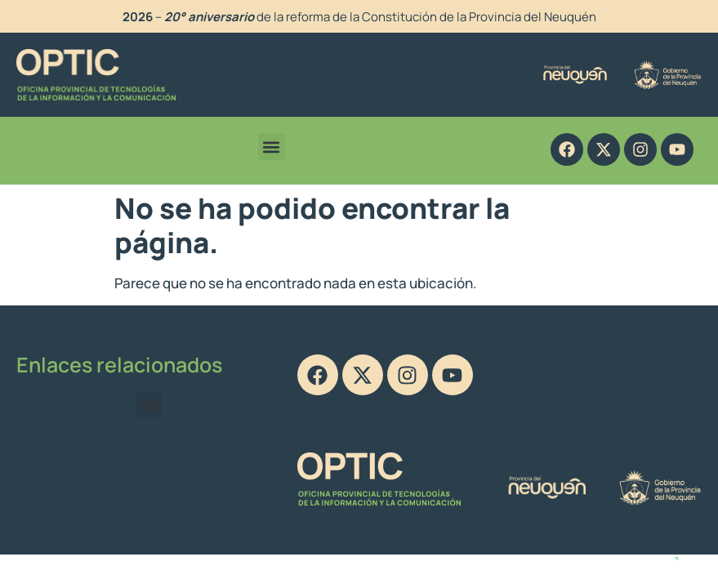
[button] (272, 147)
